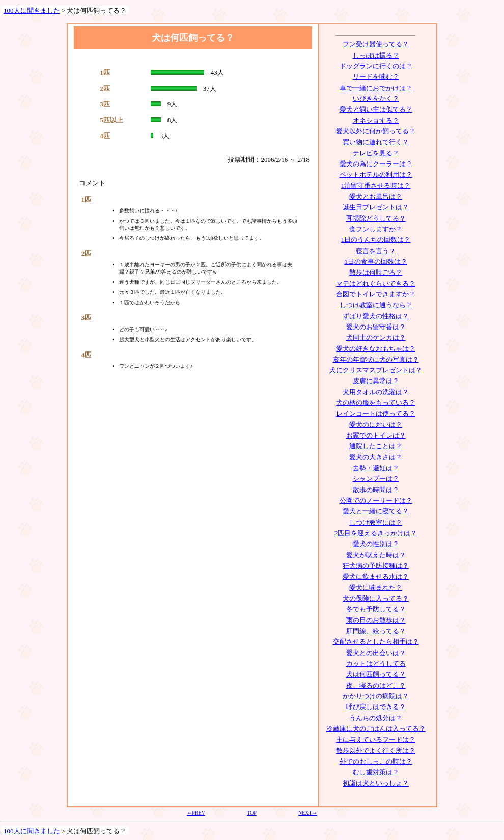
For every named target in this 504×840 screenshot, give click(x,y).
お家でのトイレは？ (376, 435)
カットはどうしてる (376, 663)
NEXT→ (308, 813)
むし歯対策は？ (376, 772)
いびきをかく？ (376, 99)
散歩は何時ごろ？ (376, 272)
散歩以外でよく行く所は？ (376, 751)
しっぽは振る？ (376, 55)
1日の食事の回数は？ (376, 262)
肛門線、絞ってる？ (376, 631)
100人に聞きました (32, 10)
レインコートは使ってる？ (376, 413)
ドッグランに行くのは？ (376, 66)
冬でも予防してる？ (376, 609)
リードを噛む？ (376, 77)
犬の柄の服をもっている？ (376, 403)
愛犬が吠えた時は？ (376, 555)
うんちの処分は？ (376, 718)
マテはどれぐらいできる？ (376, 283)
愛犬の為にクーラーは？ (376, 164)
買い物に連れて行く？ (376, 142)
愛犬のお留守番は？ (376, 327)
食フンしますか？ (376, 229)
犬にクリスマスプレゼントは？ (376, 370)
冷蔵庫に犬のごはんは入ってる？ (376, 729)
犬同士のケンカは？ (376, 337)
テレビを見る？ (376, 153)
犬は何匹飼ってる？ (376, 674)
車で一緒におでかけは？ (376, 88)
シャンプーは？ (376, 479)
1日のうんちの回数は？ (376, 240)
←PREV (196, 813)
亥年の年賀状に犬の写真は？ (376, 359)
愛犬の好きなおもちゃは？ (376, 349)
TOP (251, 813)
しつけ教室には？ (376, 522)
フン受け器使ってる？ (376, 44)
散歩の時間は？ (376, 490)
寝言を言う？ (376, 251)
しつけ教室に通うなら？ (376, 305)
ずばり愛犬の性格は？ (376, 316)
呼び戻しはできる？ (376, 707)
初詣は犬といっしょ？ (376, 783)
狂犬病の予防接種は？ (376, 566)
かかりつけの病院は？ (376, 696)
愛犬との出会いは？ (376, 653)
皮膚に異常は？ (376, 381)
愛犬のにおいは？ (376, 425)
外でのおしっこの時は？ (376, 761)
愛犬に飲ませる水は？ (376, 576)
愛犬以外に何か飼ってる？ (376, 131)
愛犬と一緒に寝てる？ (376, 511)
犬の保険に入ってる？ (376, 598)
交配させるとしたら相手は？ (376, 642)
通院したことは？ (376, 446)
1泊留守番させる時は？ (376, 186)
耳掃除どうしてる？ (376, 218)
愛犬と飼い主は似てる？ (376, 109)
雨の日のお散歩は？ (376, 620)
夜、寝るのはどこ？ (376, 685)
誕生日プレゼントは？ (376, 207)
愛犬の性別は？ (376, 544)
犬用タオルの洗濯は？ (376, 392)
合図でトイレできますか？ (376, 294)
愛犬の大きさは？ (376, 457)
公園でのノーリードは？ (376, 500)
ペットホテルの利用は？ (376, 174)
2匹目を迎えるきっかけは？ (376, 533)
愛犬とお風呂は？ (376, 196)
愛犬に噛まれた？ (376, 588)
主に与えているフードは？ (376, 739)
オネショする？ (376, 120)
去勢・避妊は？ (376, 468)
